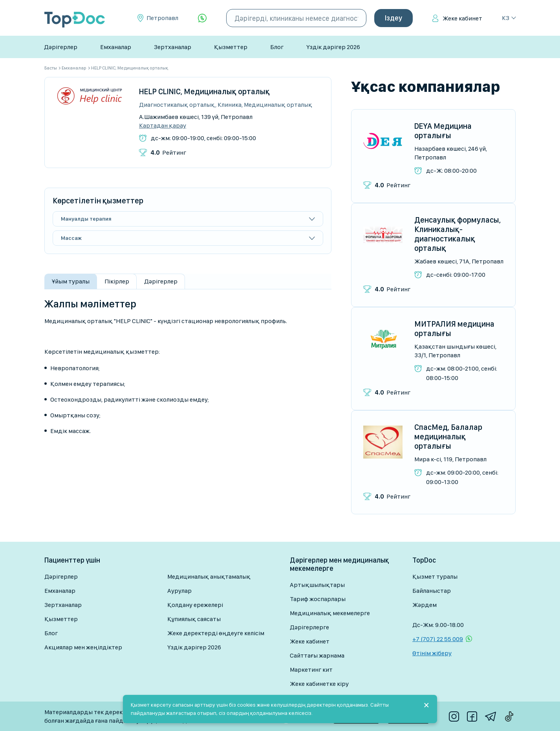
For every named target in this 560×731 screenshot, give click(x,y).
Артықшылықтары (317, 585)
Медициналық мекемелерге (330, 613)
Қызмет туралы (435, 577)
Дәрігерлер (61, 47)
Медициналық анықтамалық (209, 577)
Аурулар (179, 591)
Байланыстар (432, 591)
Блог (277, 47)
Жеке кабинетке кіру (319, 684)
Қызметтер (231, 47)
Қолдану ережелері (195, 605)
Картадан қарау (163, 126)
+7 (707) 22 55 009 (438, 639)
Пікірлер (117, 281)
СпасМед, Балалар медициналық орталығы (448, 437)
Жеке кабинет (462, 18)
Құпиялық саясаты (194, 619)
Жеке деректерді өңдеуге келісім (216, 633)
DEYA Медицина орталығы (443, 131)
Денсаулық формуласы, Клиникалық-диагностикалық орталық (458, 234)
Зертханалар (173, 47)
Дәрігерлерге (309, 627)
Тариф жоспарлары (318, 599)
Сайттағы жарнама (317, 655)
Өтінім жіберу (432, 653)
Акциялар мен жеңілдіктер (83, 647)
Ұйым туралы (71, 281)
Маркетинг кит (311, 670)
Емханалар (116, 47)
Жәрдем (425, 605)
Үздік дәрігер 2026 (333, 47)
